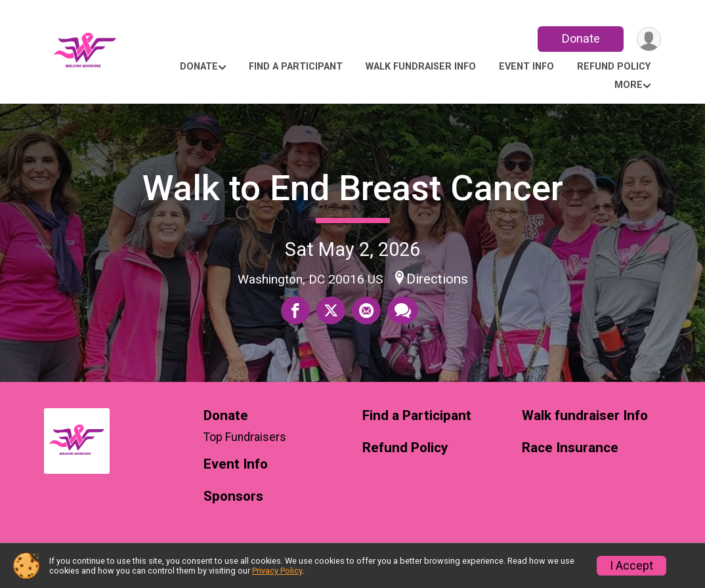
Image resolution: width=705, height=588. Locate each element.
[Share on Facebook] (295, 310)
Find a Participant (296, 67)
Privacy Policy (277, 571)
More (629, 85)
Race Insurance (570, 448)
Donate (581, 38)
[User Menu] (649, 39)
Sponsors (233, 496)
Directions (437, 279)
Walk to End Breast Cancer (353, 188)
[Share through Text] (403, 310)
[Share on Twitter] (331, 310)
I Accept (631, 566)
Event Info (526, 67)
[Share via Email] (366, 310)
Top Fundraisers (245, 437)
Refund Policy (614, 67)
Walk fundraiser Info (421, 67)
